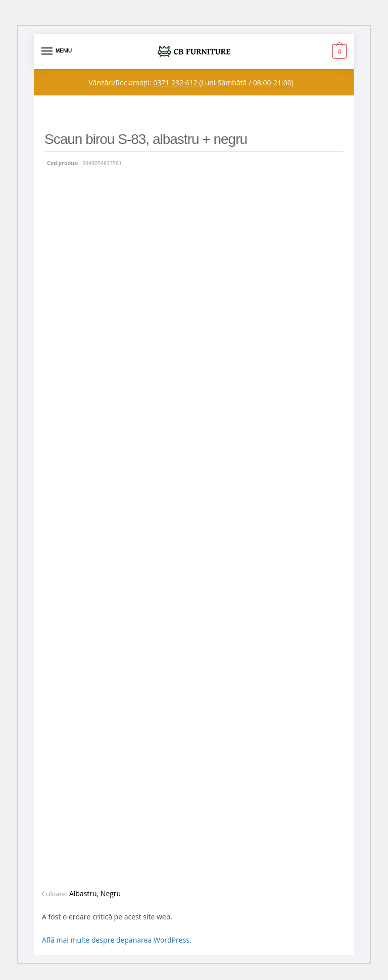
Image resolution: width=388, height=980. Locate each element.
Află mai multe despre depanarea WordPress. (117, 940)
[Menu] (57, 51)
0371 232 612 (176, 83)
